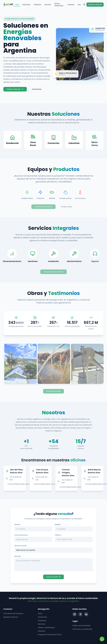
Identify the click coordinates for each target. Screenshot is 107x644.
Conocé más (37, 89)
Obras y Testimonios (59, 5)
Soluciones (26, 5)
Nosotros (71, 5)
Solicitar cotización (95, 5)
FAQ (79, 5)
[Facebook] (80, 614)
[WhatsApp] (102, 639)
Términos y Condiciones (82, 629)
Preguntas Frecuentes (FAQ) (50, 635)
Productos (37, 5)
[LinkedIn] (86, 614)
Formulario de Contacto (13, 613)
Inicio (17, 5)
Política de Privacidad (81, 626)
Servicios (48, 5)
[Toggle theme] (84, 5)
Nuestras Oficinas (11, 617)
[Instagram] (75, 614)
